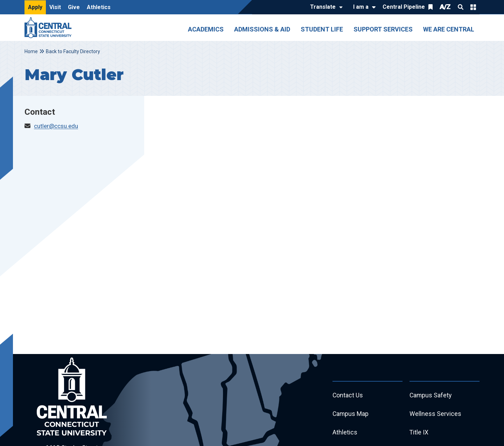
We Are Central (449, 29)
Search (461, 7)
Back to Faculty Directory (73, 51)
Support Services (383, 29)
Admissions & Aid (262, 29)
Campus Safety (431, 395)
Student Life (322, 29)
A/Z (445, 7)
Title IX (419, 433)
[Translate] (325, 7)
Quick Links (473, 7)
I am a (361, 7)
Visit (55, 7)
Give (74, 7)
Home (31, 51)
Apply (35, 7)
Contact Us (348, 395)
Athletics (99, 7)
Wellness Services (435, 414)
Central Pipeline (404, 7)
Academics (206, 29)
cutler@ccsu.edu (56, 126)
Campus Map (351, 414)
